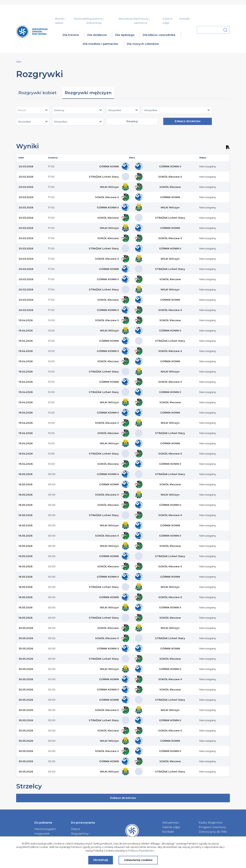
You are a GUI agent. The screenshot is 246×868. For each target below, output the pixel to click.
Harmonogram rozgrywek (45, 831)
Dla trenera (71, 35)
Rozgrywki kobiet (37, 93)
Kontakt (184, 19)
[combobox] (33, 110)
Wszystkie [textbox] (115, 110)
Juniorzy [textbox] (59, 110)
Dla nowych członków (143, 44)
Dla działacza (97, 35)
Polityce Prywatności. (141, 851)
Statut (75, 829)
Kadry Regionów (211, 823)
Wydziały (80, 19)
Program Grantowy (212, 827)
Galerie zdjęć (171, 827)
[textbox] (23, 110)
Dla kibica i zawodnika (159, 35)
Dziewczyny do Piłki (213, 832)
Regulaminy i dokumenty (80, 836)
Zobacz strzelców (188, 121)
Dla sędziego (125, 35)
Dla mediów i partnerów (101, 44)
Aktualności (126, 19)
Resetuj (132, 121)
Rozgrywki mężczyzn (88, 93)
